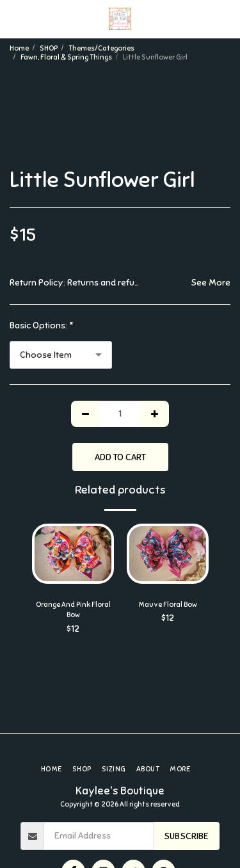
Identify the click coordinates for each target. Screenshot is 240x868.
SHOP (49, 48)
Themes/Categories (101, 48)
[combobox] (61, 355)
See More (211, 283)
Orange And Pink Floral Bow (73, 610)
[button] (14, 18)
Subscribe (186, 836)
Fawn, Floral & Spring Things (66, 57)
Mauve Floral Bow (168, 604)
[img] (73, 553)
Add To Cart (120, 457)
